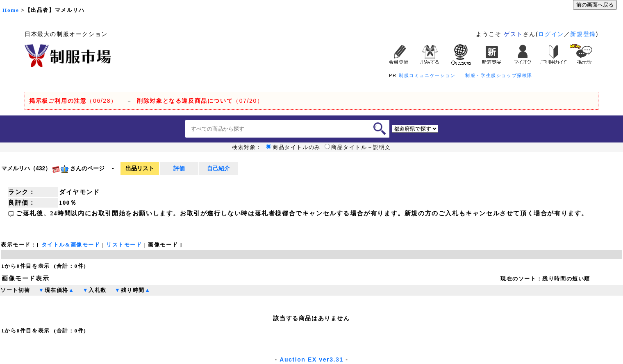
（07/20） (200, 101)
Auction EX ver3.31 (311, 359)
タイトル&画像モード (71, 245)
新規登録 (583, 34)
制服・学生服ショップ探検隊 (499, 75)
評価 (179, 168)
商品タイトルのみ (293, 147)
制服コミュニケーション (427, 75)
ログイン (551, 34)
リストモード (124, 245)
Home (11, 10)
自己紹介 (218, 168)
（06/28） (73, 101)
